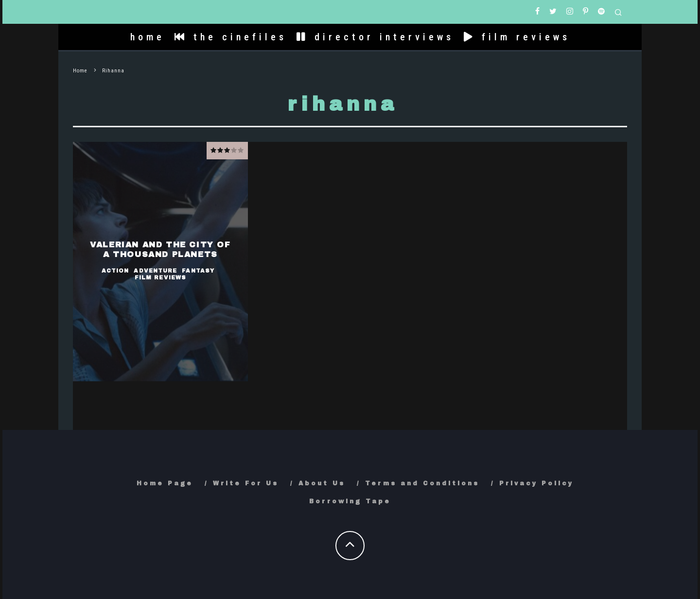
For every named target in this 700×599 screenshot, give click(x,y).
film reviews (517, 37)
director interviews (375, 37)
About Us (322, 483)
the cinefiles (231, 37)
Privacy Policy (536, 483)
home (148, 37)
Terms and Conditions (422, 483)
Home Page (165, 483)
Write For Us (246, 483)
